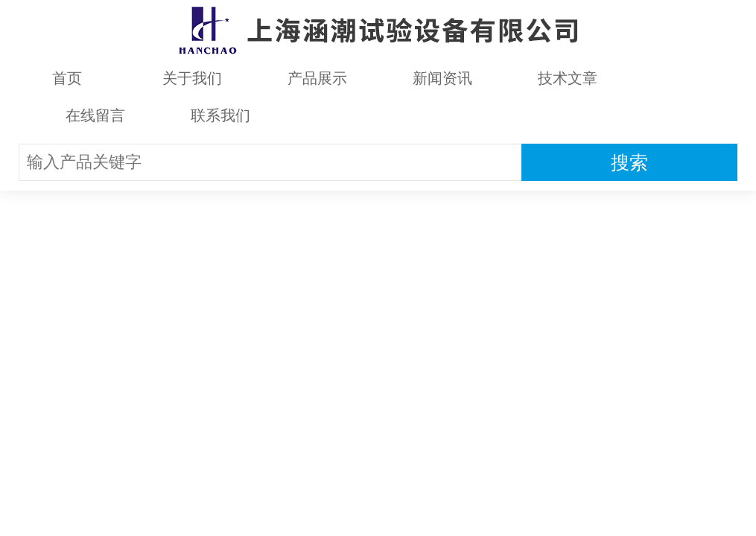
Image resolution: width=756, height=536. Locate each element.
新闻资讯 (442, 78)
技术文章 (568, 78)
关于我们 (192, 78)
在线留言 (95, 115)
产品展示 (317, 78)
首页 (67, 78)
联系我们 (220, 115)
